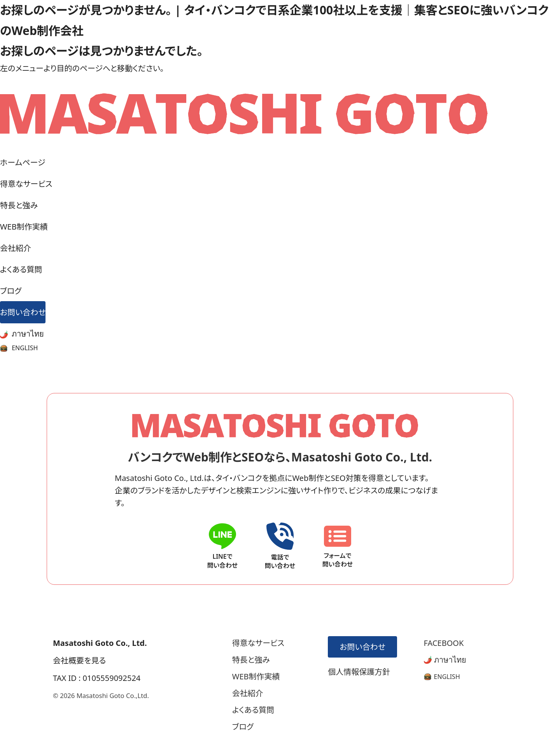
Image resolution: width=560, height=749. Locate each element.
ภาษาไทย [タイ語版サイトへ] (445, 660)
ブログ (11, 291)
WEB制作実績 (24, 227)
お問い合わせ (23, 312)
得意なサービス (26, 184)
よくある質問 (21, 269)
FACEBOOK (444, 643)
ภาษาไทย (22, 334)
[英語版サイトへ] (442, 677)
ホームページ (23, 162)
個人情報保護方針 (359, 672)
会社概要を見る (79, 660)
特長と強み (19, 205)
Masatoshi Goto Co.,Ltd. (113, 695)
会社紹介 (16, 248)
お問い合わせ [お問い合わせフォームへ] (361, 647)
